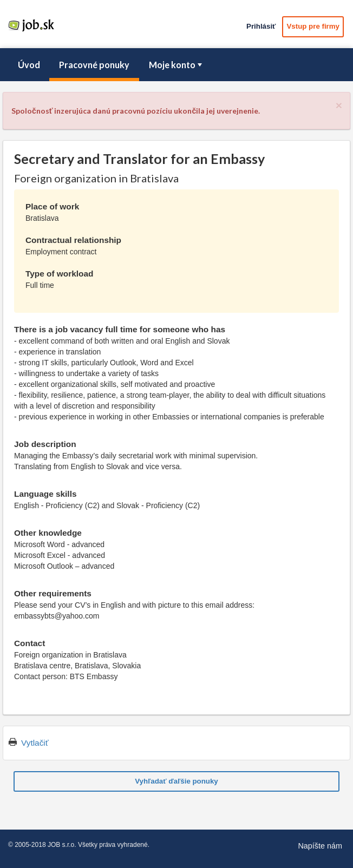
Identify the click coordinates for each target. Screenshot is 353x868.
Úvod (29, 65)
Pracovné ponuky (94, 65)
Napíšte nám (320, 846)
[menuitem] (29, 65)
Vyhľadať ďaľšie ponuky (176, 781)
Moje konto (176, 65)
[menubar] (176, 65)
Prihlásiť (261, 26)
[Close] (339, 105)
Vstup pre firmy (313, 26)
